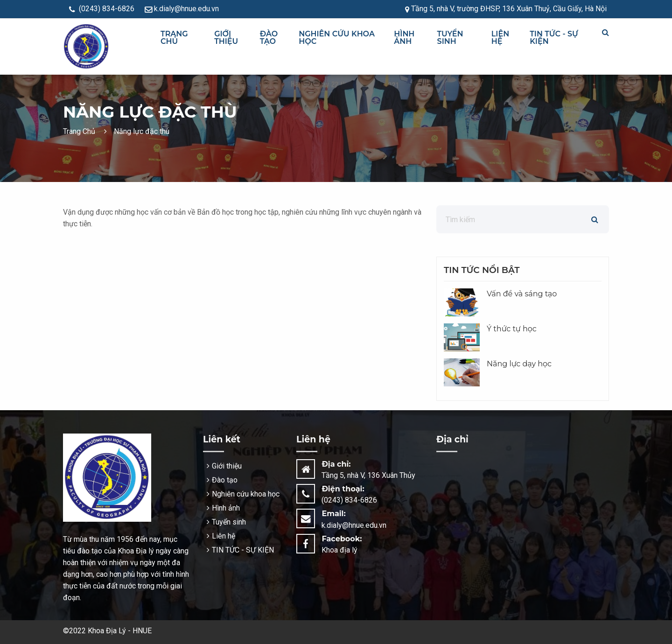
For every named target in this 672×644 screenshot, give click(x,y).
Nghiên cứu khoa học (337, 38)
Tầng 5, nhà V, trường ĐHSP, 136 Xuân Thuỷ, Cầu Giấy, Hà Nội (506, 9)
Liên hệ (500, 38)
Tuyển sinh (450, 38)
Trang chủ (174, 38)
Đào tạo (269, 38)
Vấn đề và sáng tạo (522, 294)
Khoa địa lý (339, 550)
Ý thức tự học (512, 329)
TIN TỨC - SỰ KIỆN (554, 38)
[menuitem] (183, 38)
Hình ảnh (404, 38)
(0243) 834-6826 (102, 9)
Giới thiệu (226, 38)
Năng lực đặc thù (137, 131)
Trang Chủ (80, 131)
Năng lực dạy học (519, 364)
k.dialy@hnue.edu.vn (182, 9)
